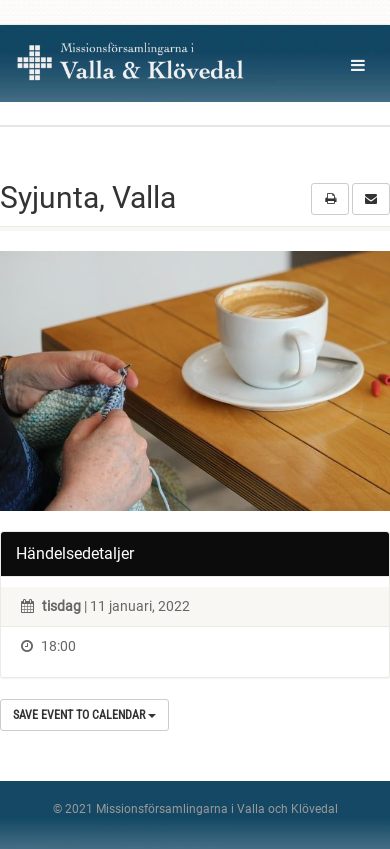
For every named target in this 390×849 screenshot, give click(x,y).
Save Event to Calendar (84, 715)
